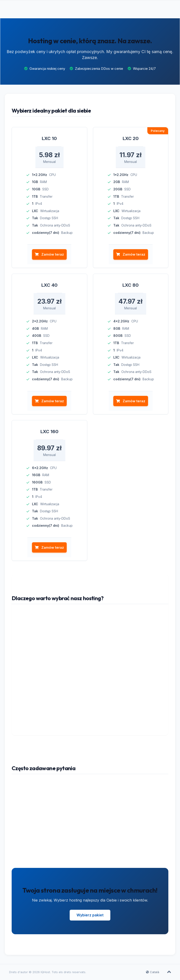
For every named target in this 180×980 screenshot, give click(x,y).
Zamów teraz (49, 255)
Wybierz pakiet (90, 915)
